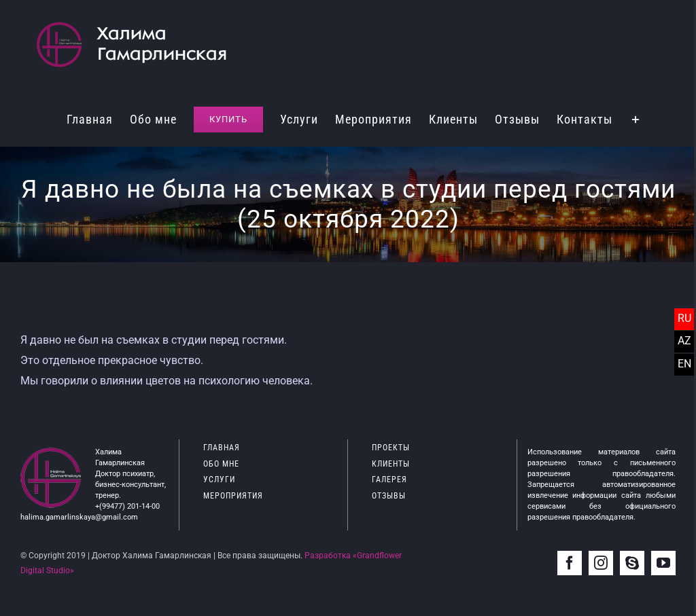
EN (684, 364)
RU (684, 318)
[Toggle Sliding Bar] (636, 118)
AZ (684, 341)
